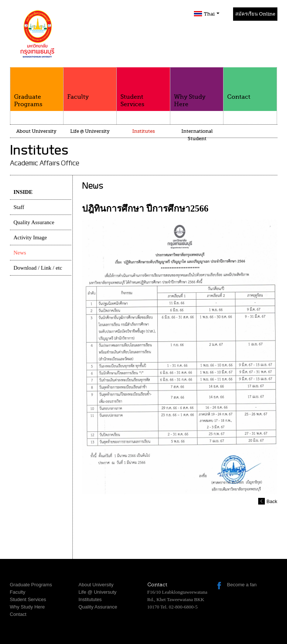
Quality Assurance (34, 222)
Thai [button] (212, 14)
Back (272, 501)
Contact (250, 84)
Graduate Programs (37, 87)
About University (36, 131)
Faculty (90, 84)
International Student (197, 135)
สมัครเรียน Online (255, 14)
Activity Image (30, 237)
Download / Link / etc (38, 268)
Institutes (143, 131)
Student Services (143, 87)
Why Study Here (197, 87)
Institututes (90, 599)
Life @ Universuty (98, 592)
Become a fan (242, 585)
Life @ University (90, 131)
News (20, 253)
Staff (19, 207)
